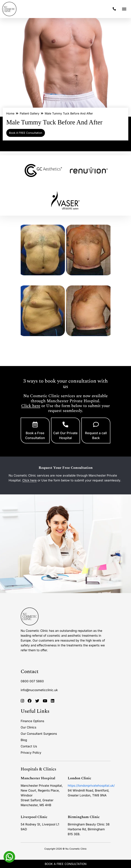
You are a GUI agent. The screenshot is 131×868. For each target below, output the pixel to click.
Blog (24, 740)
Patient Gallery (30, 113)
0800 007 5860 (32, 681)
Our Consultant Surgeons (39, 734)
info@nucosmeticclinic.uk (39, 690)
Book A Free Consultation (66, 864)
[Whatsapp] (9, 856)
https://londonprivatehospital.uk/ (91, 786)
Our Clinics (28, 727)
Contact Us (29, 746)
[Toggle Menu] (124, 9)
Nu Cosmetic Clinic (76, 849)
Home (10, 113)
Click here (31, 406)
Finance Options (32, 721)
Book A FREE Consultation (26, 133)
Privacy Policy (31, 753)
